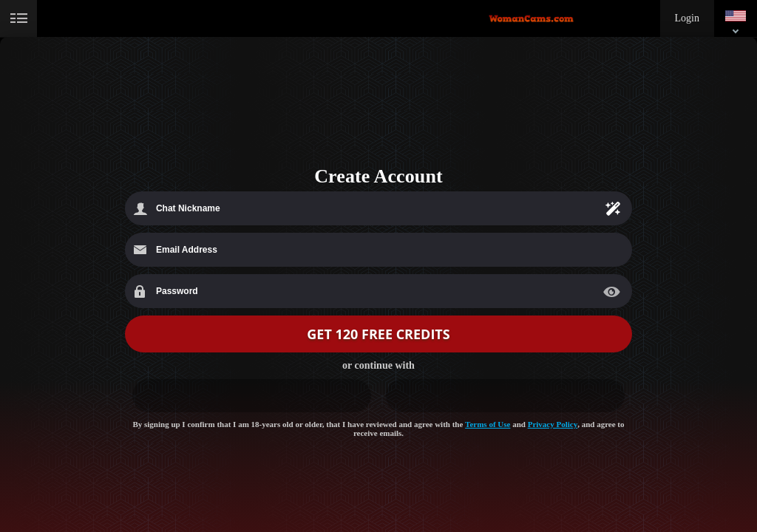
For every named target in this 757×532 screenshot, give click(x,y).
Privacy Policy (553, 424)
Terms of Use (488, 424)
